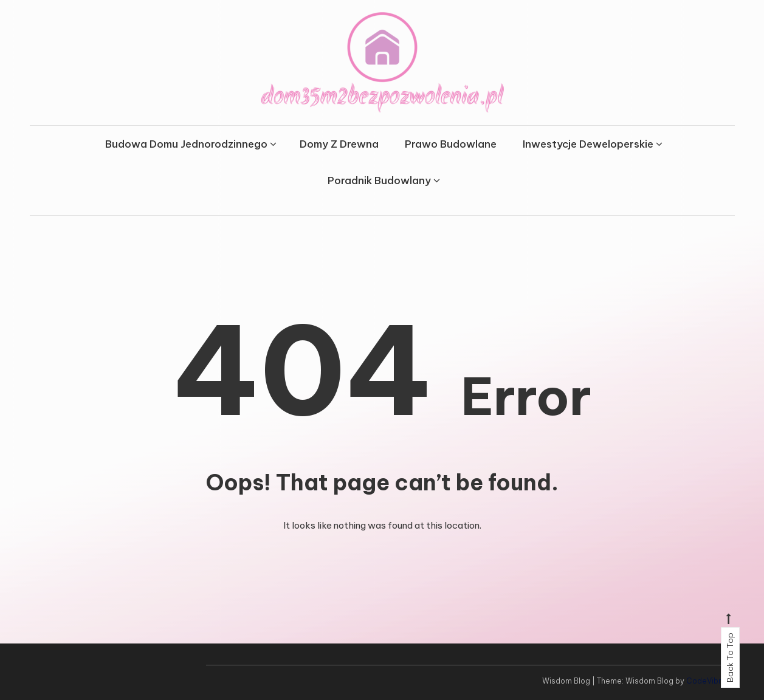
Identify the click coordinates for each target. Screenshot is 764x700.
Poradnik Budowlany (379, 180)
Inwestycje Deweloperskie (588, 144)
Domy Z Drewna (339, 144)
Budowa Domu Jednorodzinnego (186, 144)
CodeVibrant (710, 681)
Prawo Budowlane (451, 144)
